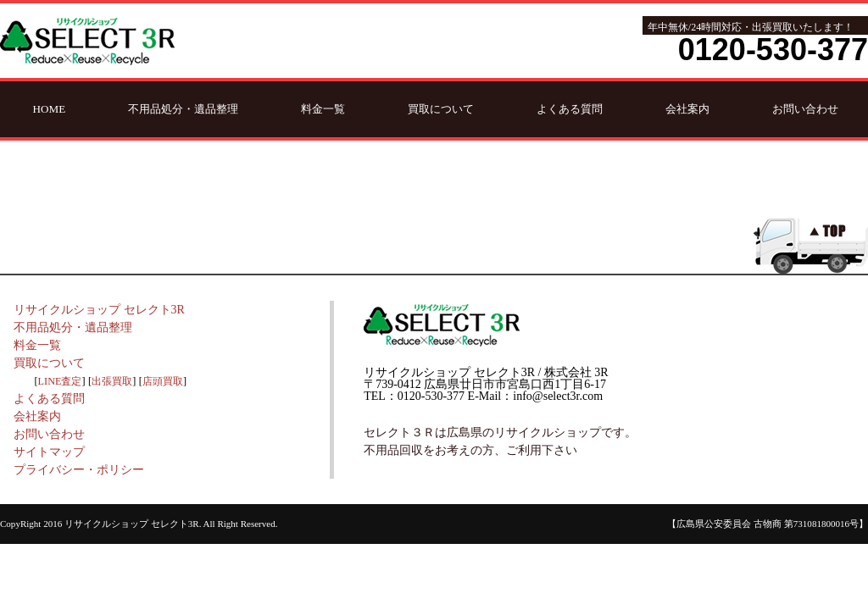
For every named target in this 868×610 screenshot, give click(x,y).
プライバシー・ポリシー (79, 470)
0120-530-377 (773, 50)
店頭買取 (163, 381)
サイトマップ (49, 452)
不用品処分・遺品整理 (183, 109)
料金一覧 (323, 109)
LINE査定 (60, 381)
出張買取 (112, 381)
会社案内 (687, 109)
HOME (50, 109)
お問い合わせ (805, 109)
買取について (441, 109)
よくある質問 (570, 109)
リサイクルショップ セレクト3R (99, 310)
